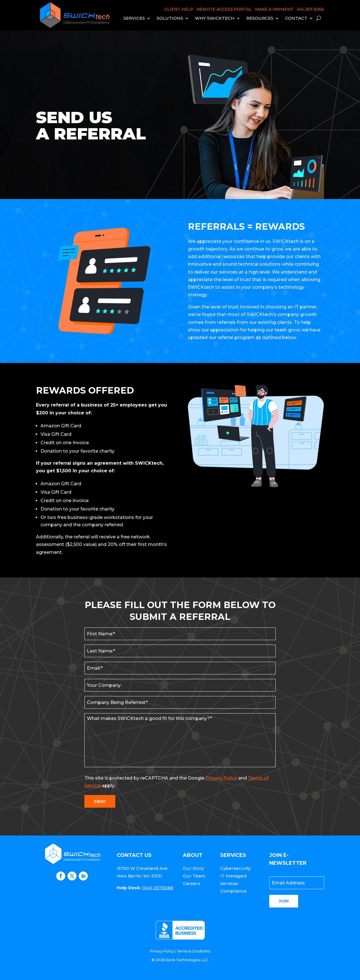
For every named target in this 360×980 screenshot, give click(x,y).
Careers (192, 883)
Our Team (194, 876)
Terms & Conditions (193, 951)
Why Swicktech (215, 18)
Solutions (170, 18)
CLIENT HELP (179, 9)
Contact (296, 18)
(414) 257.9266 (158, 888)
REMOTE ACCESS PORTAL (224, 9)
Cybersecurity (235, 868)
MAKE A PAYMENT (274, 9)
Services (134, 18)
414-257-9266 (310, 9)
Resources (260, 18)
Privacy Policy (221, 778)
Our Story (193, 868)
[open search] (319, 18)
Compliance (233, 891)
